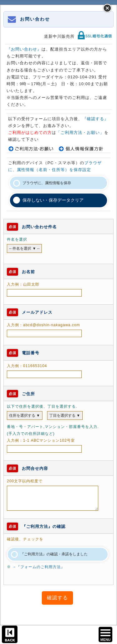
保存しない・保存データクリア (53, 200)
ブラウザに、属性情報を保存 (47, 183)
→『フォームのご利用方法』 (39, 567)
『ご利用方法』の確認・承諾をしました (54, 554)
